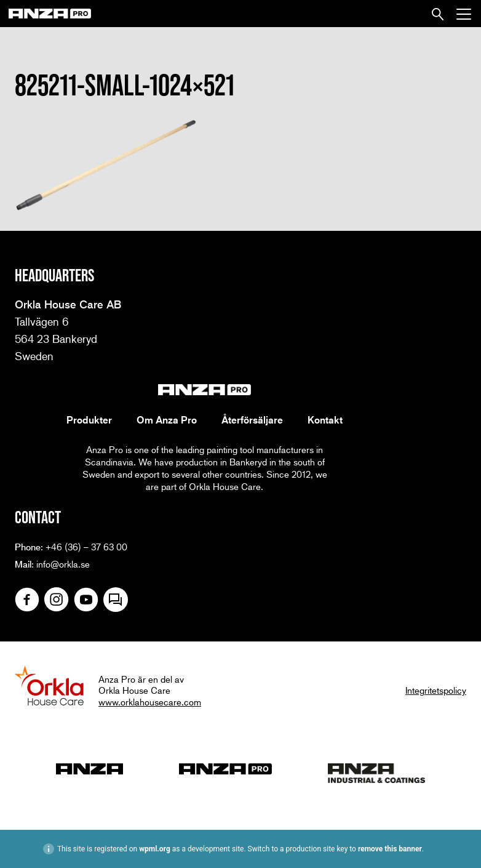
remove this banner (390, 849)
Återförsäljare (252, 420)
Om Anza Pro (167, 420)
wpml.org (155, 849)
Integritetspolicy (436, 690)
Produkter (89, 420)
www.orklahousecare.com (150, 702)
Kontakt (325, 420)
